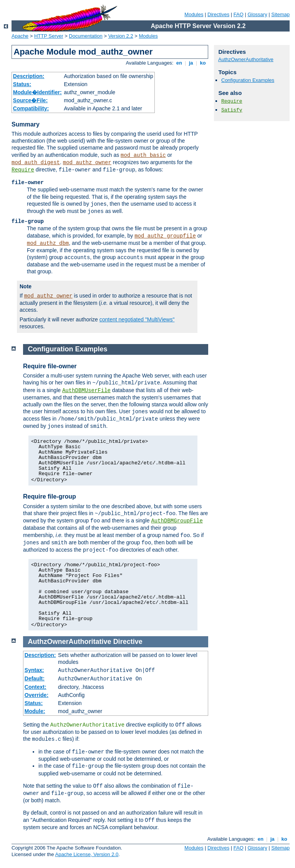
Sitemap (280, 14)
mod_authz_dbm (48, 243)
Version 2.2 (121, 36)
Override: (36, 695)
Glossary (257, 14)
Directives (218, 14)
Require (23, 170)
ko (203, 63)
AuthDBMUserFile (86, 391)
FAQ (239, 14)
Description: (29, 76)
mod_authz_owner (87, 163)
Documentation (85, 36)
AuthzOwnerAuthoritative (246, 59)
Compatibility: (31, 108)
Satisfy (232, 110)
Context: (36, 687)
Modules (194, 14)
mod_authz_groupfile (165, 236)
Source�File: (30, 100)
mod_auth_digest (36, 163)
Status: (22, 84)
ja (191, 63)
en (179, 63)
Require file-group (50, 496)
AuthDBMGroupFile (177, 521)
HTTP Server (49, 36)
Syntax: (34, 670)
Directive (128, 642)
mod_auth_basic (143, 155)
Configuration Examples (248, 80)
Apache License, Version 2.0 (87, 854)
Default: (35, 678)
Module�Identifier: (37, 92)
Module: (35, 711)
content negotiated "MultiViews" (137, 319)
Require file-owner (50, 366)
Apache (20, 36)
